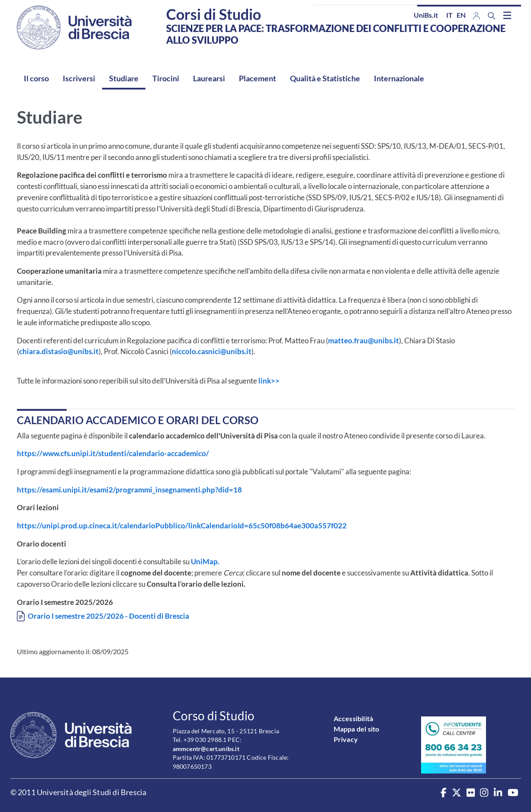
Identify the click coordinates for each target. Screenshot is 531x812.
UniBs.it (426, 15)
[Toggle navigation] (507, 15)
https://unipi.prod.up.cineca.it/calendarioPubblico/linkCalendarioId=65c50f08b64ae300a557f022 (182, 526)
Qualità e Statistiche (325, 78)
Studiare (124, 78)
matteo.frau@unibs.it (364, 340)
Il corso (36, 78)
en (461, 15)
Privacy (346, 739)
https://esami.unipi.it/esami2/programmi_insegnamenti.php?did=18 (129, 490)
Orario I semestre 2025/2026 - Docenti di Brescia (108, 616)
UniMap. (206, 561)
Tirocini (166, 78)
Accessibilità (354, 718)
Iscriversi (79, 78)
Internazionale (399, 78)
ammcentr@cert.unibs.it (206, 749)
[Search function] (492, 16)
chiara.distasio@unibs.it (59, 351)
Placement (257, 78)
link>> (269, 381)
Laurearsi (209, 78)
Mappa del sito (357, 729)
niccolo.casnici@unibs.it (212, 351)
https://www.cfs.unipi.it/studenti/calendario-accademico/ (113, 453)
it (449, 15)
